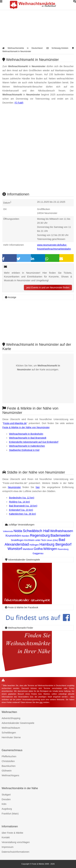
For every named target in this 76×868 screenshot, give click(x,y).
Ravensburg (63, 549)
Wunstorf (15, 549)
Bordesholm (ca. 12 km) (22, 498)
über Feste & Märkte (12, 833)
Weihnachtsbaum (11, 728)
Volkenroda (8, 531)
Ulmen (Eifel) (52, 540)
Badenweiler (60, 535)
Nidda (18, 531)
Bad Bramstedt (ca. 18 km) (23, 506)
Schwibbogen (9, 733)
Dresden (6, 799)
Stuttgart (6, 795)
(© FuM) (19, 103)
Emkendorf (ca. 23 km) (21, 510)
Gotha (38, 549)
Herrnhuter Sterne (11, 737)
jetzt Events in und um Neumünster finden (48, 288)
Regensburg (40, 535)
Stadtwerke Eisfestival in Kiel (24, 450)
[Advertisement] (38, 151)
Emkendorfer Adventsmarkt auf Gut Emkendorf (34, 442)
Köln (4, 804)
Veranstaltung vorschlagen (16, 842)
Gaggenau (38, 553)
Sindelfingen (17, 540)
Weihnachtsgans (10, 775)
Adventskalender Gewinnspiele (18, 723)
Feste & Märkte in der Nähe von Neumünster (26, 427)
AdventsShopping (11, 718)
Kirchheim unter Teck (35, 540)
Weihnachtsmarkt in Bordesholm (26, 434)
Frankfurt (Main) (10, 814)
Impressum (8, 847)
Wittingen (50, 549)
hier (38, 487)
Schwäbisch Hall (36, 531)
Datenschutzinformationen (15, 852)
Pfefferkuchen (9, 756)
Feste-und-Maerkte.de (15, 423)
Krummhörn (13, 536)
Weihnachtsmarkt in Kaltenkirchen (27, 446)
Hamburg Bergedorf (55, 544)
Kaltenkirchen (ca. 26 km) (22, 514)
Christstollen (8, 761)
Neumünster (14, 487)
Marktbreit (28, 549)
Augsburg (7, 809)
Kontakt (6, 837)
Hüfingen (34, 545)
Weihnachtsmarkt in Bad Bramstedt (28, 438)
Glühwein (7, 771)
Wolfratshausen (62, 531)
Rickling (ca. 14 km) (19, 502)
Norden (26, 536)
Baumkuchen (9, 766)
